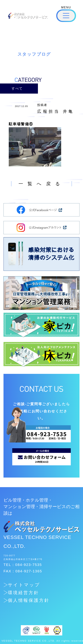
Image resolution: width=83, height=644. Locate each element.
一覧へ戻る (42, 184)
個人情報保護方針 (29, 600)
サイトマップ (24, 585)
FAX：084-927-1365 (23, 571)
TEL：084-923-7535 (23, 565)
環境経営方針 (24, 593)
